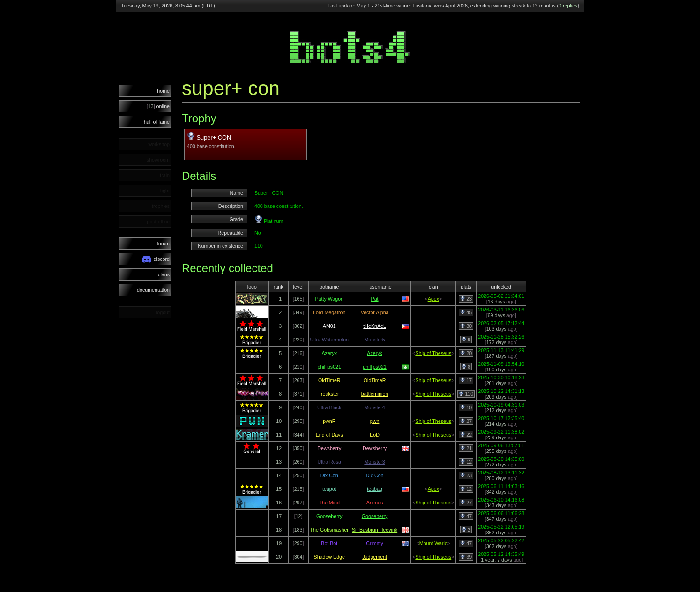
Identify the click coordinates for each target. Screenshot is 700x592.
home (163, 91)
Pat (375, 299)
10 (466, 407)
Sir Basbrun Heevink (375, 530)
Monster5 (374, 340)
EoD (375, 435)
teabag (375, 489)
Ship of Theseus (433, 353)
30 (466, 326)
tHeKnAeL (375, 326)
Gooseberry (375, 516)
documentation (153, 290)
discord (156, 259)
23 (466, 299)
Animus (375, 503)
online (158, 106)
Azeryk (375, 353)
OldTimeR (375, 380)
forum (163, 244)
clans (164, 274)
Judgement (375, 557)
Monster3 (374, 462)
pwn (375, 421)
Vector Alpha (375, 312)
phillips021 (374, 367)
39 (466, 557)
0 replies (568, 6)
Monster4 (374, 407)
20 (466, 353)
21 (466, 448)
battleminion (375, 394)
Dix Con (375, 475)
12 (466, 462)
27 (466, 421)
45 (466, 312)
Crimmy (375, 543)
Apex (433, 299)
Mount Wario (433, 543)
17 (466, 380)
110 (466, 394)
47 (466, 516)
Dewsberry (375, 448)
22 (466, 435)
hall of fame (157, 122)
